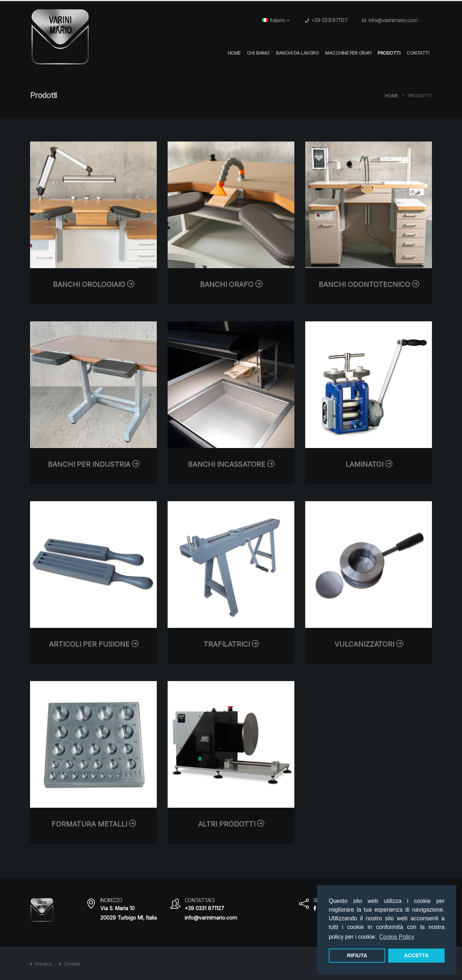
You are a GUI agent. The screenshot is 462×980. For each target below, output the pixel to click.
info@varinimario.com (393, 20)
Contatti (418, 53)
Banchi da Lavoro (297, 53)
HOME (234, 53)
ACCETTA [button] (416, 955)
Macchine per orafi (348, 53)
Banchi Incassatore (231, 464)
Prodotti (389, 53)
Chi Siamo (258, 53)
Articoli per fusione (94, 644)
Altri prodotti (231, 824)
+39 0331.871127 (330, 20)
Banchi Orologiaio (93, 284)
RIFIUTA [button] (357, 955)
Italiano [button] (276, 20)
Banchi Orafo (231, 284)
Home (392, 96)
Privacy (43, 964)
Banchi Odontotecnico (369, 284)
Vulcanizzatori (369, 644)
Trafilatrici (231, 644)
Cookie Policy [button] (397, 937)
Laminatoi (369, 464)
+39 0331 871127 (204, 908)
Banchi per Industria (93, 464)
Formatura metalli (94, 824)
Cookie (71, 964)
